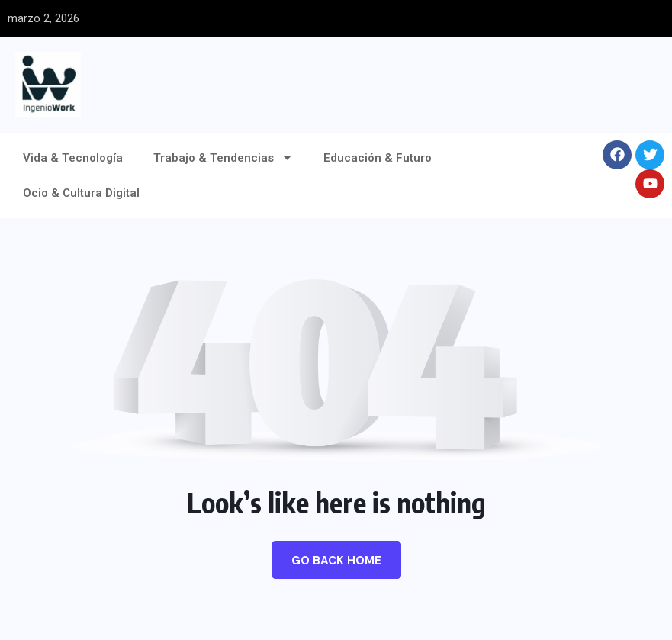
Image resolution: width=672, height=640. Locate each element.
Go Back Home (336, 561)
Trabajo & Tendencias (223, 158)
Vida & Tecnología (73, 158)
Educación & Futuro (378, 158)
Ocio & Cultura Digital (81, 193)
